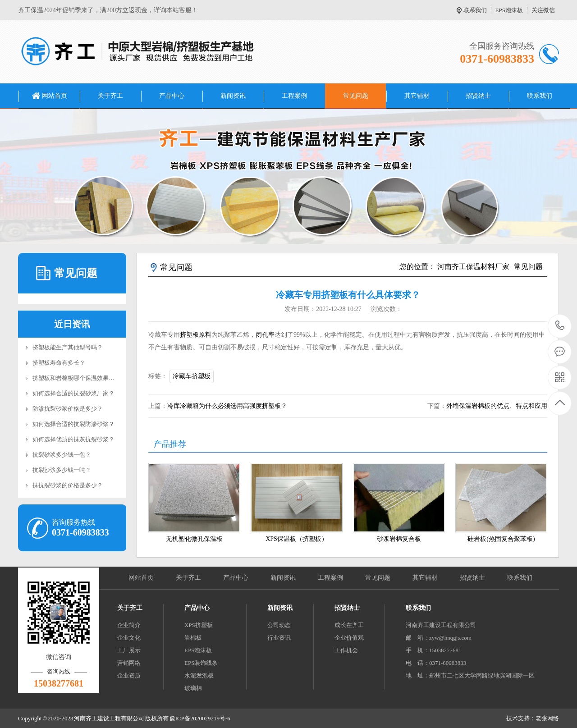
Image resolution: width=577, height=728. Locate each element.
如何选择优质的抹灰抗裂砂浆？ (73, 439)
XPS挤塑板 (199, 625)
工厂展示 (129, 650)
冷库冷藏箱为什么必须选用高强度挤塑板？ (227, 406)
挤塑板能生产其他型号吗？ (68, 347)
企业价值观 (349, 638)
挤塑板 (189, 335)
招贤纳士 (478, 96)
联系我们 (475, 10)
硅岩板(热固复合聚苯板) (501, 539)
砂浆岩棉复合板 (399, 539)
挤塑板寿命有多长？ (59, 363)
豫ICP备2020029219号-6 (200, 718)
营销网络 (129, 663)
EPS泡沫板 (509, 10)
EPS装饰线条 (201, 663)
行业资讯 (279, 638)
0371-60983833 (560, 326)
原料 (205, 335)
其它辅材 (417, 96)
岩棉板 (193, 638)
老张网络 (547, 718)
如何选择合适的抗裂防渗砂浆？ (73, 424)
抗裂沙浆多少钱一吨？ (62, 470)
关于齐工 (110, 96)
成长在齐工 (349, 625)
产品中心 (172, 96)
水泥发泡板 (199, 675)
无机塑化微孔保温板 (194, 539)
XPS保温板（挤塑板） (297, 539)
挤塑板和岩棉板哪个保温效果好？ (76, 378)
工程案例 (294, 96)
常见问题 (356, 96)
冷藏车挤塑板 (192, 376)
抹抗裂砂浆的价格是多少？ (68, 485)
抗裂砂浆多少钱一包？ (62, 455)
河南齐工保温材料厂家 (473, 267)
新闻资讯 (233, 96)
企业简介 (129, 625)
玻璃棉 (193, 688)
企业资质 (129, 675)
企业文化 (129, 638)
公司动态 (279, 625)
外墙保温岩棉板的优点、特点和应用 (497, 406)
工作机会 (346, 650)
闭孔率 (265, 335)
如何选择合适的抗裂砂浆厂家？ (73, 393)
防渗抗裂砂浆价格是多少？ (68, 409)
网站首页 (55, 96)
